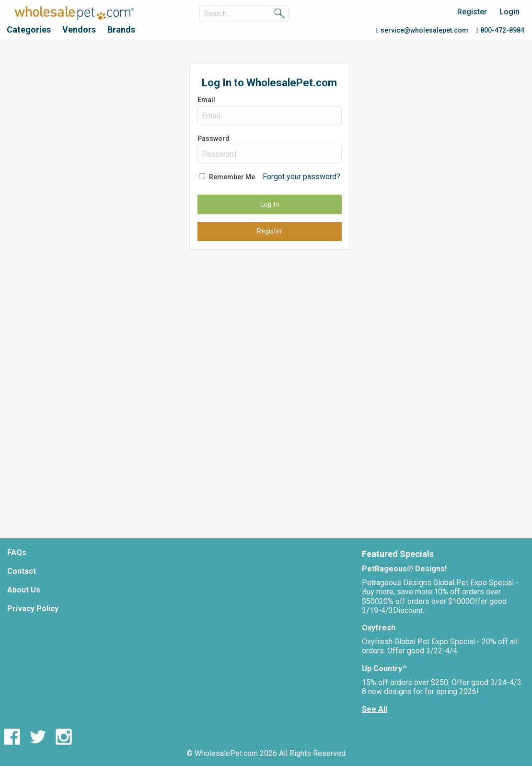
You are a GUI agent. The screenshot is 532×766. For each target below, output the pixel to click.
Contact (22, 571)
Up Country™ (384, 668)
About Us (24, 590)
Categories (29, 29)
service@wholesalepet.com (422, 30)
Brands (121, 29)
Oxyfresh (379, 628)
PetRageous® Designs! (404, 569)
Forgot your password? (301, 177)
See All (375, 709)
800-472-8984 (500, 30)
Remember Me (232, 177)
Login (509, 12)
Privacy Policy (33, 609)
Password (270, 149)
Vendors (79, 29)
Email (270, 110)
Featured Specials (398, 554)
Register (472, 12)
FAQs (17, 552)
